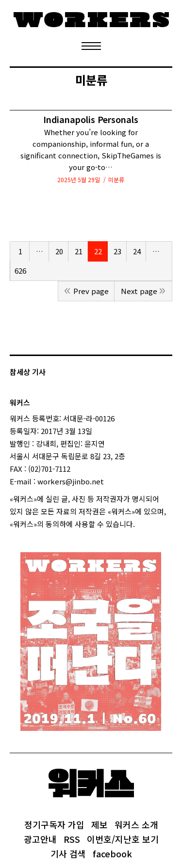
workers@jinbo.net (71, 481)
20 (59, 251)
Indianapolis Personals (91, 119)
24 (137, 251)
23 (117, 251)
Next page (139, 291)
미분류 (116, 179)
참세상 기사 (28, 372)
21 (79, 251)
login (144, 524)
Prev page (91, 291)
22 (98, 251)
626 (20, 271)
